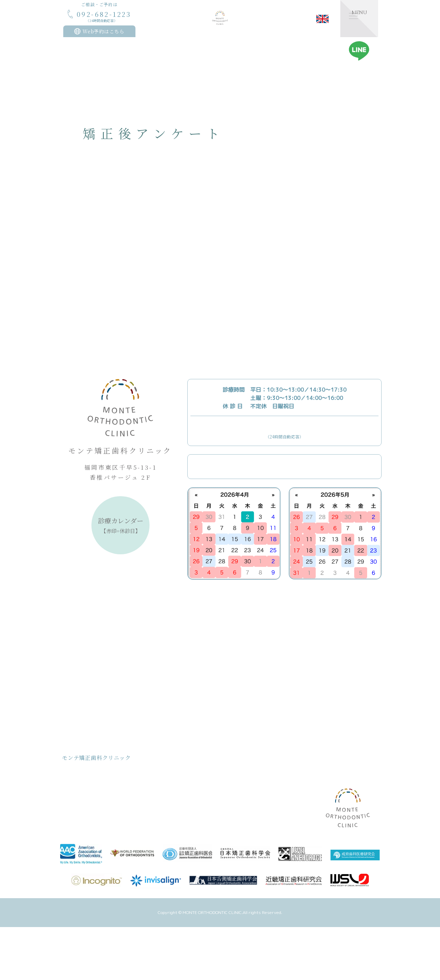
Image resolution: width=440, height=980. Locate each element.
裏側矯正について (249, 783)
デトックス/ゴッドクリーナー (187, 824)
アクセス (240, 824)
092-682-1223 (284, 430)
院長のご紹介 (170, 804)
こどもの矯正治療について (184, 773)
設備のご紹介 (244, 793)
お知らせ (289, 773)
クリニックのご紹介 (177, 793)
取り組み (81, 824)
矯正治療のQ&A (247, 804)
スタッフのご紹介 (175, 814)
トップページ (86, 773)
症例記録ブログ (299, 813)
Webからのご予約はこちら (291, 467)
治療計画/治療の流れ (93, 835)
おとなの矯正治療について (184, 783)
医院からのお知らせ (304, 782)
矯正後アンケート (248, 814)
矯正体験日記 (297, 803)
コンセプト (84, 783)
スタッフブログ (299, 793)
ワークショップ (299, 824)
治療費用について (90, 804)
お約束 (79, 814)
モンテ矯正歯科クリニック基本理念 (108, 793)
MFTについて (245, 773)
